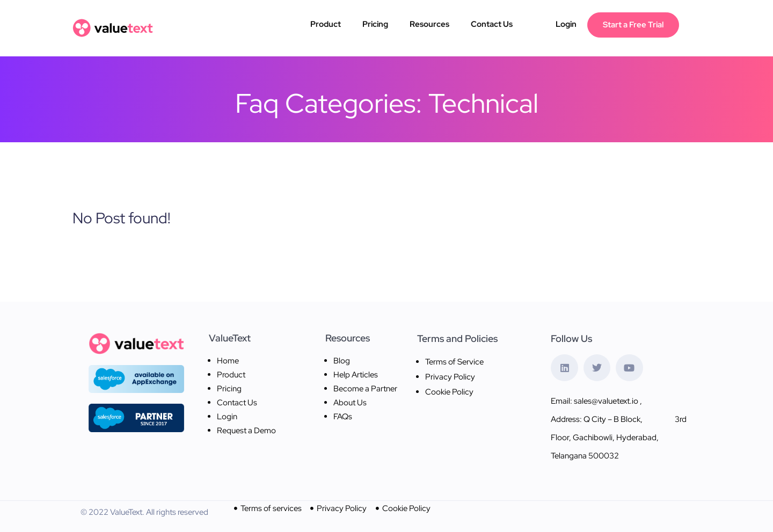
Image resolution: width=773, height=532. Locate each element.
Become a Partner (365, 389)
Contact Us (492, 24)
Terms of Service (454, 362)
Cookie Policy (449, 392)
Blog (342, 361)
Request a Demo (246, 431)
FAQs (343, 417)
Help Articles (356, 375)
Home (228, 361)
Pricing (375, 24)
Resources (429, 24)
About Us (350, 403)
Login (566, 24)
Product (326, 24)
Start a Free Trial (633, 25)
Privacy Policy (450, 377)
